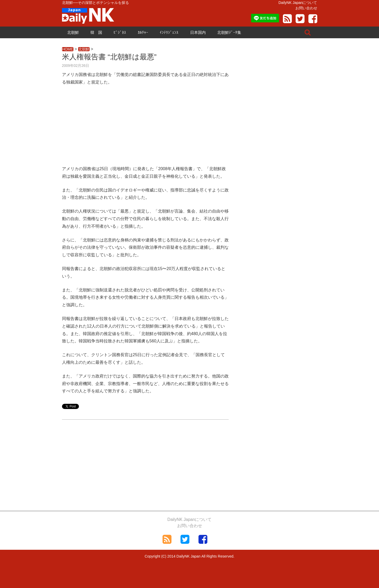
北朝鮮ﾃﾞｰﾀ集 (229, 32)
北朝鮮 (73, 32)
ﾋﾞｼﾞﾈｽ (120, 32)
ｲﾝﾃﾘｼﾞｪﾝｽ (169, 32)
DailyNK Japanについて (298, 3)
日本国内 (198, 32)
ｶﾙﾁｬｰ (143, 32)
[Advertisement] (145, 129)
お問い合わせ (306, 8)
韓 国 (96, 32)
